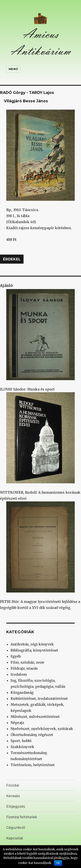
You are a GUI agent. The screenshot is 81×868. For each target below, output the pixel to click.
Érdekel (12, 259)
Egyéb (16, 656)
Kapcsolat (15, 838)
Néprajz (17, 723)
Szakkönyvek (22, 747)
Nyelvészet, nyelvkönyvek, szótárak (42, 729)
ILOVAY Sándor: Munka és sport (37, 340)
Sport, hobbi (21, 741)
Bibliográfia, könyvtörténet (34, 650)
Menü (13, 69)
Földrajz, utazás (24, 668)
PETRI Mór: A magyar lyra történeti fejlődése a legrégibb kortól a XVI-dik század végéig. (40, 556)
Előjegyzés (16, 807)
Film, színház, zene (27, 662)
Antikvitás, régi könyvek (32, 644)
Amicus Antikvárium (41, 42)
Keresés (13, 796)
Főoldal (13, 785)
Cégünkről (16, 828)
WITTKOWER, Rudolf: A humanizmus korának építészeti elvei (40, 446)
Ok (58, 863)
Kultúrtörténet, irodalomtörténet (39, 698)
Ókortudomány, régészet (32, 735)
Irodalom (19, 674)
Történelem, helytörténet (33, 765)
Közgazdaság (22, 692)
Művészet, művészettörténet (35, 717)
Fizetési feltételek (22, 817)
